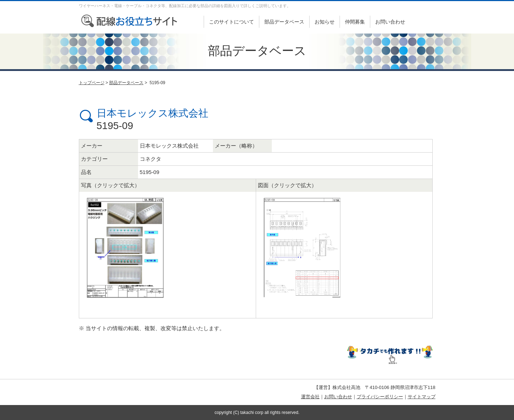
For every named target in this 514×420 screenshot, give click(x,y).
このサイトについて (231, 22)
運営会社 (310, 397)
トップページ (92, 83)
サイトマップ (422, 397)
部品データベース (284, 22)
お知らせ (325, 22)
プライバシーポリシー (380, 397)
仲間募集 (355, 22)
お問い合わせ (390, 22)
